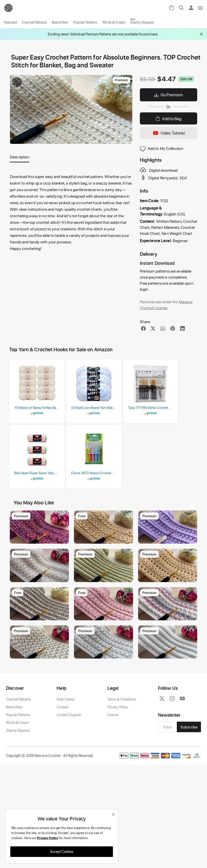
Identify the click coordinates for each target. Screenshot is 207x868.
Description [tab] (19, 157)
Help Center (66, 725)
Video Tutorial (169, 133)
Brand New (60, 22)
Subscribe (189, 753)
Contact (63, 733)
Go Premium (169, 95)
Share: (146, 321)
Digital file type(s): (160, 178)
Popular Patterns (85, 22)
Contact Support (69, 741)
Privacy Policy (118, 733)
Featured (10, 22)
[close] (113, 814)
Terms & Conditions (122, 725)
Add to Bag (169, 118)
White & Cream (114, 22)
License (113, 741)
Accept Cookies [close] (62, 852)
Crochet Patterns (34, 22)
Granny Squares (142, 22)
